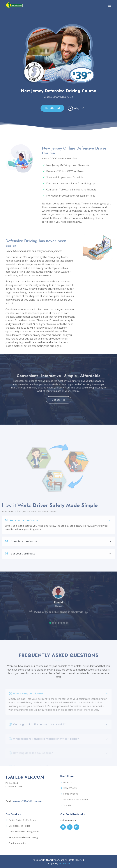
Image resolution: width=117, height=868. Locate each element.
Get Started (52, 108)
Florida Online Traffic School (22, 820)
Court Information (17, 843)
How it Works (70, 788)
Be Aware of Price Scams (76, 800)
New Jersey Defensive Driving (23, 837)
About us (68, 782)
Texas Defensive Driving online (24, 832)
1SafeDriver (65, 863)
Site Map (68, 805)
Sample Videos (71, 794)
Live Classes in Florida (19, 826)
